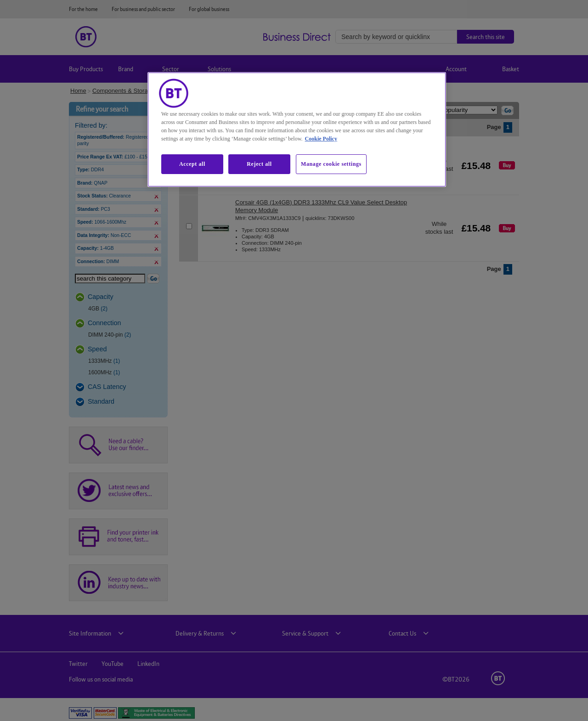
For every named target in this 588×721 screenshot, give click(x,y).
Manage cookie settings (331, 164)
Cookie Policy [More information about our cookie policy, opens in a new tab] (321, 139)
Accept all (192, 164)
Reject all (259, 164)
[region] (297, 130)
